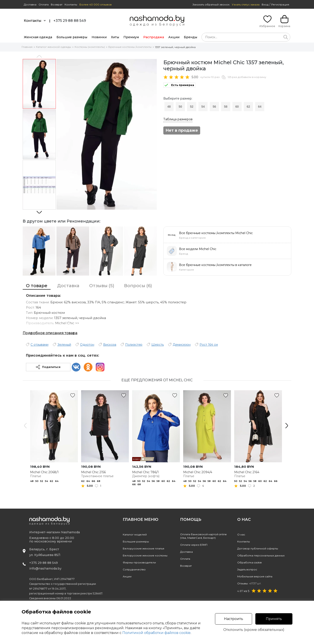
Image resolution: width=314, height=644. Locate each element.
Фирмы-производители (139, 562)
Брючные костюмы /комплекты (130, 47)
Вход (265, 4)
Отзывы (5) (102, 286)
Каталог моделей (135, 534)
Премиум (131, 37)
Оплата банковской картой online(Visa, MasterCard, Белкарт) (203, 536)
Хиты (115, 37)
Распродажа (154, 37)
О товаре (37, 286)
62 (248, 107)
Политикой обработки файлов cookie (156, 633)
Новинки (99, 37)
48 (169, 107)
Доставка (30, 4)
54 (203, 107)
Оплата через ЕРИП (194, 545)
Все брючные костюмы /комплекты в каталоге (215, 265)
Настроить (234, 619)
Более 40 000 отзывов (96, 4)
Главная (27, 47)
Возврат (57, 4)
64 (260, 107)
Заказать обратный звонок (211, 4)
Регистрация (280, 4)
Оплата (44, 4)
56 (214, 107)
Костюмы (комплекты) (90, 47)
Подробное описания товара (50, 333)
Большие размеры (72, 37)
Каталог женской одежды (54, 47)
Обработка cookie (249, 562)
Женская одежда (38, 37)
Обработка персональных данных (261, 555)
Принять (274, 619)
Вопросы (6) (138, 286)
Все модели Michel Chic (198, 249)
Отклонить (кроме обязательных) (254, 630)
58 (226, 107)
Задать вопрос (247, 569)
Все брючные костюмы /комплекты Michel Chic (216, 233)
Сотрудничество (134, 569)
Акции (174, 37)
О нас (241, 534)
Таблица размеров (178, 119)
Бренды (190, 37)
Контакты (71, 4)
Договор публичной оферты (258, 548)
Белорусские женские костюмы (145, 555)
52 (192, 107)
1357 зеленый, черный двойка (175, 47)
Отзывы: (249, 583)
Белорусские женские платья (143, 548)
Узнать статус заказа (246, 4)
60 (237, 107)
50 (180, 107)
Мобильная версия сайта (255, 576)
